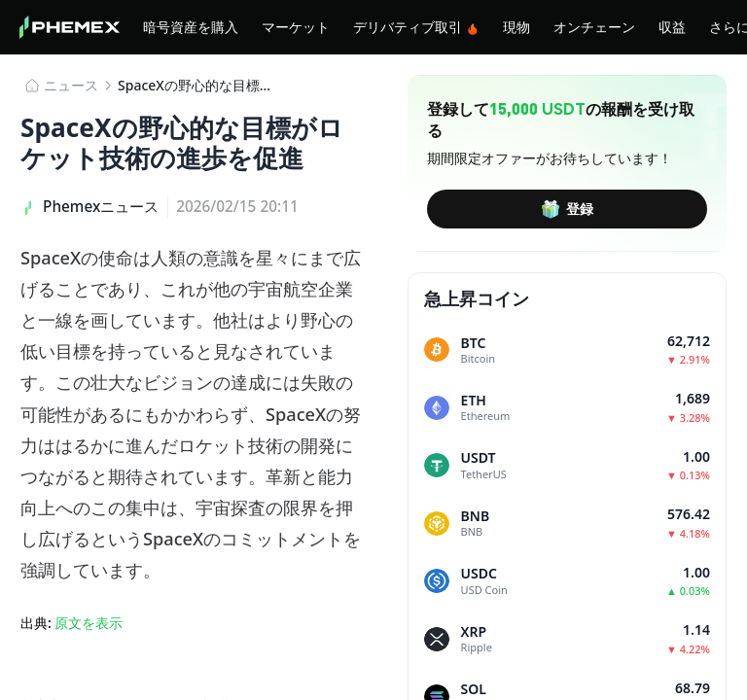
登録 (567, 209)
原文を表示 (89, 623)
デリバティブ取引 (416, 27)
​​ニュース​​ (71, 85)
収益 (672, 26)
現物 (516, 26)
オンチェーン (594, 26)
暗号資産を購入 (191, 26)
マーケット (296, 26)
